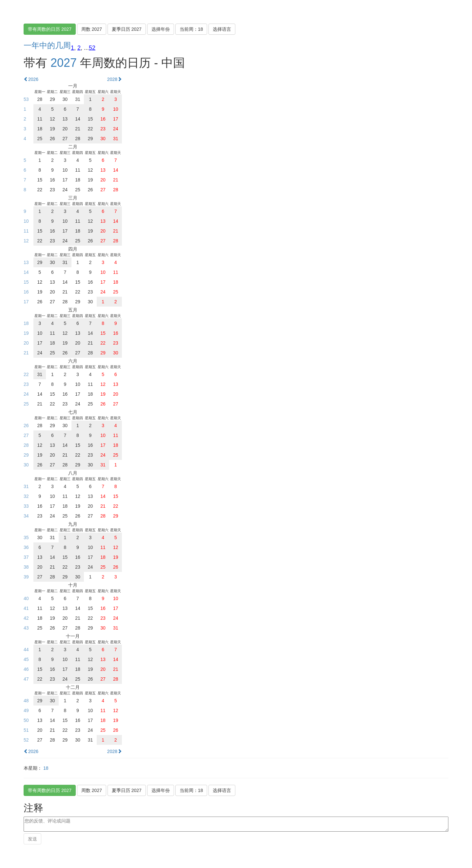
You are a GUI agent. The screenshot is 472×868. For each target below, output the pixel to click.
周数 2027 (92, 29)
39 (26, 577)
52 (92, 48)
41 (26, 608)
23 (26, 384)
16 (26, 292)
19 (26, 333)
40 (26, 598)
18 (26, 323)
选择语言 (222, 29)
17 (26, 302)
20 (26, 343)
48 (26, 701)
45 (26, 659)
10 (26, 221)
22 (26, 374)
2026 (31, 79)
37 (26, 557)
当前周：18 (191, 29)
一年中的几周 (47, 45)
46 (26, 669)
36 (26, 547)
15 (26, 282)
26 (26, 425)
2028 (115, 79)
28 (26, 445)
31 (26, 486)
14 (26, 272)
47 (26, 679)
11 (26, 231)
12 (26, 241)
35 (26, 538)
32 (26, 496)
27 (26, 435)
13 (26, 262)
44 (26, 650)
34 (26, 516)
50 (26, 720)
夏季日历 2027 (127, 29)
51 (26, 730)
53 (26, 99)
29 (26, 455)
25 (26, 404)
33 (26, 506)
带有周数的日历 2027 (50, 29)
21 (26, 353)
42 (26, 618)
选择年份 (161, 29)
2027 (64, 63)
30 (26, 465)
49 (26, 710)
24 (26, 394)
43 (26, 628)
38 (26, 567)
